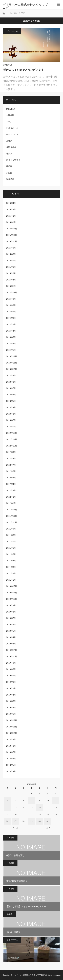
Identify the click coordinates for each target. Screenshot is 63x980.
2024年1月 (11, 350)
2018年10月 (12, 733)
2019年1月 (11, 714)
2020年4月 (11, 637)
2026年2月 (11, 216)
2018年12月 (12, 720)
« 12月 (15, 828)
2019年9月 (11, 663)
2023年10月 (12, 369)
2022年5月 (11, 478)
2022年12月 (12, 433)
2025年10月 (12, 241)
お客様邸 (10, 115)
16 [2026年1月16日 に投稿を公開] (39, 807)
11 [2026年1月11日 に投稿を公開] (56, 800)
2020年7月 (11, 618)
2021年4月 (11, 561)
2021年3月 (11, 567)
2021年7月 (11, 542)
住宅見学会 (11, 147)
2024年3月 (11, 337)
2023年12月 (12, 356)
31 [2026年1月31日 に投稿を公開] (48, 821)
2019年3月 (11, 701)
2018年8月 (11, 746)
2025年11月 (12, 235)
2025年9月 (11, 248)
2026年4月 (11, 203)
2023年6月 (11, 395)
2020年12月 (12, 586)
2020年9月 (11, 605)
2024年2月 (11, 344)
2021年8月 (11, 535)
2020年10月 (12, 599)
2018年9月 (11, 740)
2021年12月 (12, 510)
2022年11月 (12, 439)
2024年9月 (11, 299)
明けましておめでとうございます (24, 70)
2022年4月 (11, 484)
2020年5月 (11, 631)
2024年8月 (11, 305)
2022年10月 (12, 446)
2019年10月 (12, 657)
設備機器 (10, 179)
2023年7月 (11, 388)
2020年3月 (11, 644)
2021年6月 (11, 548)
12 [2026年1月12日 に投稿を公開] (7, 807)
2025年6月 (11, 267)
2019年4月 (11, 695)
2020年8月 (11, 612)
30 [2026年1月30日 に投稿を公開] (39, 821)
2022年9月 (11, 452)
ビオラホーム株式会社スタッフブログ (29, 975)
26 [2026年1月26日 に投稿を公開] (7, 821)
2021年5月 (11, 554)
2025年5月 (11, 273)
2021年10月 (12, 522)
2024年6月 (11, 318)
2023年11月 (12, 363)
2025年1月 (11, 286)
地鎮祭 (9, 154)
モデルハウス (12, 134)
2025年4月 (11, 280)
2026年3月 (11, 210)
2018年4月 (11, 771)
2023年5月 (11, 401)
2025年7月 (11, 261)
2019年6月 (11, 682)
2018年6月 (11, 759)
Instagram (11, 109)
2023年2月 (11, 420)
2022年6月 (11, 471)
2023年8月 (11, 382)
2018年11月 (12, 727)
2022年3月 (11, 491)
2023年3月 (11, 414)
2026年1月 (11, 222)
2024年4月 (11, 331)
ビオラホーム (12, 31)
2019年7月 (11, 676)
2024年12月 (12, 293)
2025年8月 (11, 254)
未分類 (9, 173)
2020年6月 (11, 625)
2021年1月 (11, 580)
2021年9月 (11, 529)
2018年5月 (11, 765)
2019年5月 (11, 688)
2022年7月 (11, 465)
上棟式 (9, 141)
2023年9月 (11, 376)
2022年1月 (11, 503)
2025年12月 (12, 229)
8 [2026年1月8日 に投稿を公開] (31, 800)
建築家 (9, 166)
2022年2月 (11, 497)
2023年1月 (11, 427)
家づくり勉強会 (13, 160)
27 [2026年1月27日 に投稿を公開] (15, 821)
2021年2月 (11, 574)
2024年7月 (11, 312)
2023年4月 (11, 407)
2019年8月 (11, 669)
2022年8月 (11, 459)
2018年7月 (11, 752)
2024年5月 (11, 324)
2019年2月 (11, 708)
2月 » (48, 828)
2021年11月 (12, 516)
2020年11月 (12, 593)
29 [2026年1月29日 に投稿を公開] (31, 821)
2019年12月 (12, 650)
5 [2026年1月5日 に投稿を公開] (7, 800)
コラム (9, 122)
